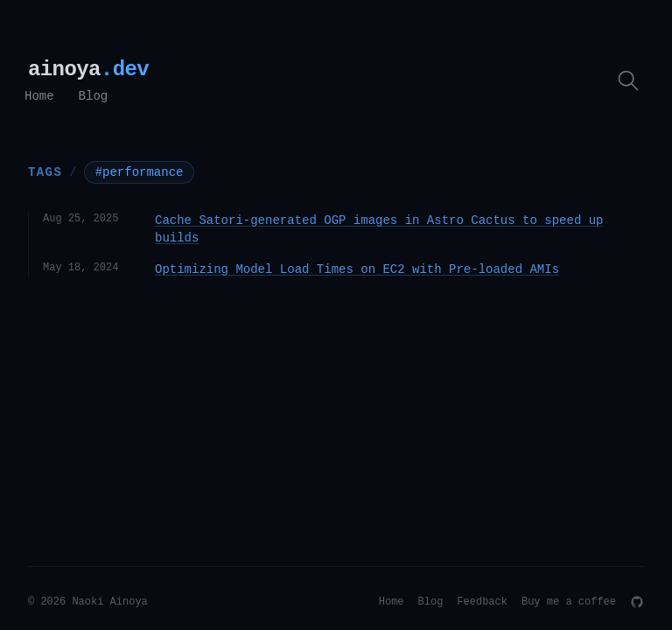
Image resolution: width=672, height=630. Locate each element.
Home (39, 96)
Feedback (482, 602)
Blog (94, 96)
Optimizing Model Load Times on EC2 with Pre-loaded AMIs (357, 269)
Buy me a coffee (569, 602)
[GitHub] (637, 602)
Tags (45, 171)
